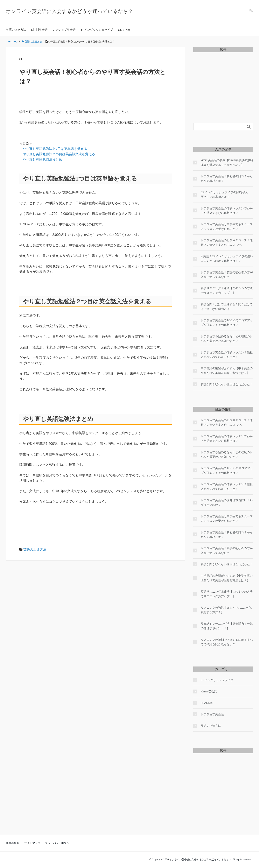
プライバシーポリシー (58, 843)
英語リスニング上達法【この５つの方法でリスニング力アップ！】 (227, 290)
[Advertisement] (223, 81)
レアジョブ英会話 (64, 30)
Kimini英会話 (39, 30)
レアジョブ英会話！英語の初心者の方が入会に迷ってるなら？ (227, 275)
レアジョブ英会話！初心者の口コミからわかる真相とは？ (227, 178)
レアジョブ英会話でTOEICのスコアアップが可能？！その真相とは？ (227, 323)
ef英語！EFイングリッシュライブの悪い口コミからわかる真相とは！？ (227, 259)
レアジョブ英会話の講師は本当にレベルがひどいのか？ (227, 502)
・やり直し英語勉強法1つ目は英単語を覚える (53, 149)
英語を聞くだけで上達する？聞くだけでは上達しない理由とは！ (227, 306)
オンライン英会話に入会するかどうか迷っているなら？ (70, 11)
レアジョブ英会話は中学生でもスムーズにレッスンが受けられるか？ (227, 226)
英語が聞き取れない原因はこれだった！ (227, 384)
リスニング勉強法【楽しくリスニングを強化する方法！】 (227, 610)
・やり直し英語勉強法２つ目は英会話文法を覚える (57, 154)
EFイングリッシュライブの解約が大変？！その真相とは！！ (224, 195)
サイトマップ (32, 843)
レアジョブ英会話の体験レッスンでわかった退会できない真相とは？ (227, 211)
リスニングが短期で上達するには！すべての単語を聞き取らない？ (227, 642)
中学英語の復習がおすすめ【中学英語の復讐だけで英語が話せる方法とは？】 (227, 371)
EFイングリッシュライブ (97, 30)
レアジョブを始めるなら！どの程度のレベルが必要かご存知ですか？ (227, 339)
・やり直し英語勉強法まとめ (41, 159)
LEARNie (124, 30)
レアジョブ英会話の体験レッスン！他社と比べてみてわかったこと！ (227, 355)
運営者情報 (13, 843)
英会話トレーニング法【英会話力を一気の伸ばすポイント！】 (227, 626)
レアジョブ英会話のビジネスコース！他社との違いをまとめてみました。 (227, 242)
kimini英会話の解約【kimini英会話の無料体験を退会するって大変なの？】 (227, 162)
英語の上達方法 (16, 30)
